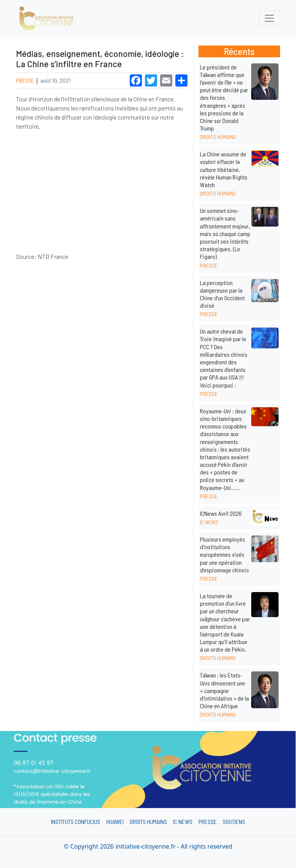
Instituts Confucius (76, 822)
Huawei (115, 822)
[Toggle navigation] (269, 18)
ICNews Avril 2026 (221, 513)
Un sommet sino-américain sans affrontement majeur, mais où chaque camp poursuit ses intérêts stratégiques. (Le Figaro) (225, 233)
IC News (183, 822)
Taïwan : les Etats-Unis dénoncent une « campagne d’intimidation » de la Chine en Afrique (224, 690)
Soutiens (234, 822)
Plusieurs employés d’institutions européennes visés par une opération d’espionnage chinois (224, 555)
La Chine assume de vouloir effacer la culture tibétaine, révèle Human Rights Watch (224, 169)
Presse (26, 80)
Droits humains (148, 822)
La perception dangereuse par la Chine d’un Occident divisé (222, 294)
